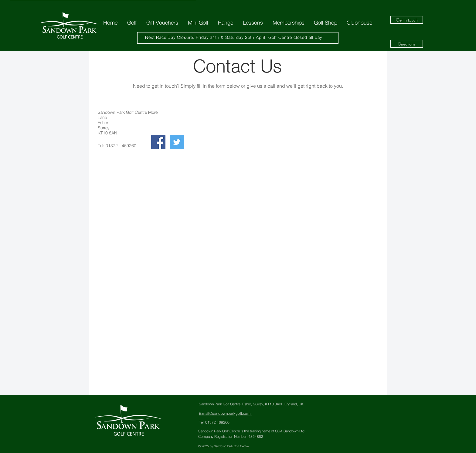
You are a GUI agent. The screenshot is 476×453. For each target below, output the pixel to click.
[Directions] (407, 44)
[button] (132, 23)
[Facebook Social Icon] (158, 142)
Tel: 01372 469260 (214, 422)
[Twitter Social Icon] (177, 142)
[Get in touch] (407, 20)
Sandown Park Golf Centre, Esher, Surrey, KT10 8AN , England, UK (251, 404)
